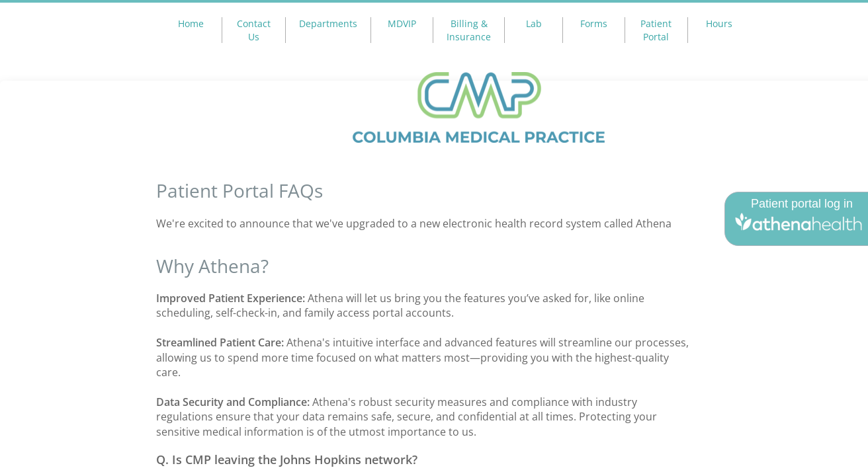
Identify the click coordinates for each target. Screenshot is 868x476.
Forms (594, 23)
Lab (534, 23)
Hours (719, 23)
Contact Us (254, 30)
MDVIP (402, 23)
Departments (328, 23)
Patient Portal (656, 30)
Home (191, 23)
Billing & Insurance (469, 30)
